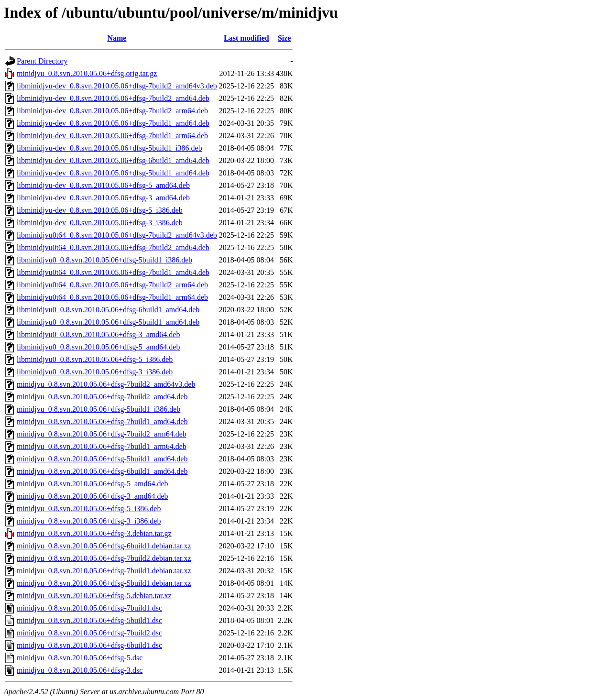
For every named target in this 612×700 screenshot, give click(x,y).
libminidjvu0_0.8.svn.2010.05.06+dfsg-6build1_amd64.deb (108, 310)
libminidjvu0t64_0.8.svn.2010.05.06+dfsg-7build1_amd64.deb (113, 272)
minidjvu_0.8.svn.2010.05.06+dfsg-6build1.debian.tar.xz (104, 546)
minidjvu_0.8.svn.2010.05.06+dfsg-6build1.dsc (89, 645)
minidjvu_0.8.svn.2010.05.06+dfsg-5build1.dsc (89, 620)
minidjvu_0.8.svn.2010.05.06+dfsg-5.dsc (80, 658)
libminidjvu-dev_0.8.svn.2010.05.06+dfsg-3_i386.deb (100, 223)
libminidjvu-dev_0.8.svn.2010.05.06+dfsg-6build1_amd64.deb (113, 160)
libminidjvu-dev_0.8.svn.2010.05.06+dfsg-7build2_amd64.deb (113, 98)
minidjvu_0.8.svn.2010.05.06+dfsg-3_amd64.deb (93, 496)
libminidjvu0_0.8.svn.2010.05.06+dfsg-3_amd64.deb (98, 334)
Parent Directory (42, 61)
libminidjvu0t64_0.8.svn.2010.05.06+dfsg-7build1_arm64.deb (112, 297)
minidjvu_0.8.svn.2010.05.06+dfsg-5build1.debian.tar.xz (104, 583)
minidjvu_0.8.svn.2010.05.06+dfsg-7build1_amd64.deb (102, 421)
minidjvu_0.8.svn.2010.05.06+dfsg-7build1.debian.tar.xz (104, 571)
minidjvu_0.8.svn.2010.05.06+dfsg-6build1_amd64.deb (102, 471)
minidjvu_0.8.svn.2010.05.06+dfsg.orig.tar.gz (87, 73)
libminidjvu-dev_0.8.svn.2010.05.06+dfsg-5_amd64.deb (103, 185)
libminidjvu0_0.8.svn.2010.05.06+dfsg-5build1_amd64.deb (108, 322)
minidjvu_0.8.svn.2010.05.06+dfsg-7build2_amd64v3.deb (106, 384)
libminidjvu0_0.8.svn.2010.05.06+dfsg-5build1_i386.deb (104, 260)
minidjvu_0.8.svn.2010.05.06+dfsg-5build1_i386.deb (98, 409)
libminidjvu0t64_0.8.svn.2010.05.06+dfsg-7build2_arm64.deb (112, 285)
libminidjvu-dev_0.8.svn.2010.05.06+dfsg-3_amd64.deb (103, 198)
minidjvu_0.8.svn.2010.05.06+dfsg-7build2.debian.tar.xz (104, 558)
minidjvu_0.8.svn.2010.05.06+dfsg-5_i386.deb (89, 509)
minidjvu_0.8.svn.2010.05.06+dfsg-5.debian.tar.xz (94, 596)
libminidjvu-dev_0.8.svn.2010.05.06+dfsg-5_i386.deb (100, 210)
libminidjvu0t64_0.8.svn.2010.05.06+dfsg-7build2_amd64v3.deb (117, 235)
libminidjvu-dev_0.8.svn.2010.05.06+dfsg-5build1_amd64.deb (113, 173)
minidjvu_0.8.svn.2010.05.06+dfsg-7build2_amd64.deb (102, 397)
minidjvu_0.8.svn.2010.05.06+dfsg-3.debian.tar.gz (94, 533)
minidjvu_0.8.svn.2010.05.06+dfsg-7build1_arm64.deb (102, 446)
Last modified (246, 38)
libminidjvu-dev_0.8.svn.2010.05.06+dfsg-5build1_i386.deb (109, 148)
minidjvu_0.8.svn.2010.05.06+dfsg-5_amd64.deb (93, 484)
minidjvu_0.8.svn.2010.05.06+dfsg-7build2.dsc (89, 633)
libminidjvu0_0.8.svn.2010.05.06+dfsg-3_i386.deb (95, 372)
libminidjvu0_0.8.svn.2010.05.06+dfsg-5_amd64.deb (98, 347)
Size (284, 38)
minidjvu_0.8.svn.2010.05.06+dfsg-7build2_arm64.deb (102, 434)
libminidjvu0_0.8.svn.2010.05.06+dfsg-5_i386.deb (95, 359)
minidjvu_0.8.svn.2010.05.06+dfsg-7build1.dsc (89, 608)
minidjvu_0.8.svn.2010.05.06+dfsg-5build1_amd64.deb (102, 459)
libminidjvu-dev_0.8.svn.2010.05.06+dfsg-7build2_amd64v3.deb (117, 86)
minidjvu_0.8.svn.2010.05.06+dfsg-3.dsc (80, 670)
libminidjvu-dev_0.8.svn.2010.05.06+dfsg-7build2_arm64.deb (112, 111)
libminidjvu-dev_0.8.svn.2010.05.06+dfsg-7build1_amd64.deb (113, 123)
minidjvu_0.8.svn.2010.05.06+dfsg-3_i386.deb (89, 521)
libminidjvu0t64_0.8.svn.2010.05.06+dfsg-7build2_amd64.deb (113, 247)
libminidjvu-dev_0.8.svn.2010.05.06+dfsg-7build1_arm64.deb (112, 136)
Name (117, 38)
